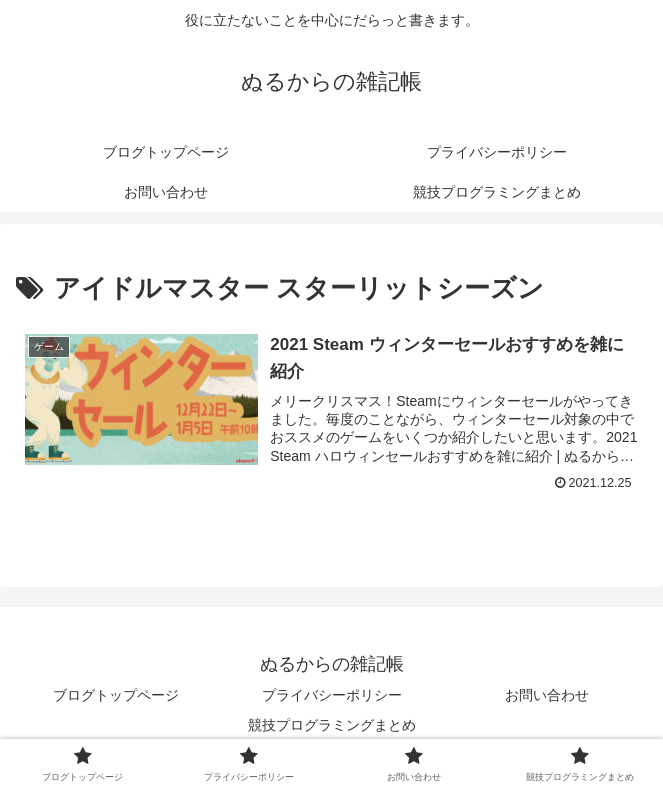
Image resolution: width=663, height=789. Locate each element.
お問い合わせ (547, 695)
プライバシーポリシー (332, 695)
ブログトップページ (116, 695)
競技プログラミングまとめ (332, 725)
